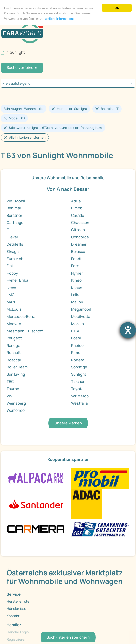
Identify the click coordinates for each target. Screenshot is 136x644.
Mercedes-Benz (21, 317)
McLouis (14, 309)
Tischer (78, 381)
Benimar (14, 208)
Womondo (16, 410)
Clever (13, 237)
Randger (14, 345)
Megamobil (81, 309)
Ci (8, 230)
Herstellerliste (18, 601)
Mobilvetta (81, 317)
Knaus (77, 288)
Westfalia (79, 403)
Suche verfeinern (22, 68)
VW (9, 396)
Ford (75, 266)
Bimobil (78, 208)
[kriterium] (68, 83)
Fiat (10, 266)
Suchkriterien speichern (68, 637)
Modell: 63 (17, 118)
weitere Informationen (61, 19)
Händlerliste (16, 608)
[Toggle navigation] (128, 33)
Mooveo (14, 324)
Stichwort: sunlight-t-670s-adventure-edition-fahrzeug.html (56, 128)
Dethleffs (15, 244)
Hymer (77, 273)
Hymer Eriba (17, 280)
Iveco (11, 288)
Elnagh (13, 251)
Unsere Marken (68, 423)
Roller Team (17, 367)
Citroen (78, 230)
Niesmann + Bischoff (25, 331)
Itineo (76, 280)
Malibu (77, 302)
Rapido (77, 345)
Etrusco (78, 251)
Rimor (76, 353)
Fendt (76, 259)
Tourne (13, 389)
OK (117, 8)
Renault (14, 353)
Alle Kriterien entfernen (27, 137)
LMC (11, 295)
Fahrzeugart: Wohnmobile (23, 109)
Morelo (77, 324)
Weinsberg (16, 403)
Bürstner (14, 215)
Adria (76, 201)
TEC (10, 381)
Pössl (76, 338)
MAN (11, 302)
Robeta (78, 360)
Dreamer (79, 244)
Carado (78, 215)
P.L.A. (76, 331)
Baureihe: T (110, 109)
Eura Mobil (16, 259)
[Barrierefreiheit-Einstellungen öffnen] (128, 330)
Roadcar (14, 360)
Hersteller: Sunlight (72, 109)
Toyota (77, 389)
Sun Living (16, 374)
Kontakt (13, 616)
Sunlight (79, 374)
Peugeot (14, 338)
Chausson (80, 222)
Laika (76, 295)
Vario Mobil (81, 396)
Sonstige (79, 367)
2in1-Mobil (16, 201)
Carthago (15, 222)
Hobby (12, 273)
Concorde (80, 237)
